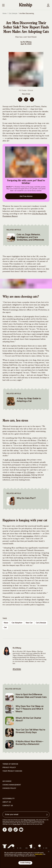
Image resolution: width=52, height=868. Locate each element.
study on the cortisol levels (15, 460)
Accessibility (9, 799)
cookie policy (39, 854)
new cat (29, 623)
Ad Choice (7, 781)
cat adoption (17, 623)
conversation (28, 536)
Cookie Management (12, 785)
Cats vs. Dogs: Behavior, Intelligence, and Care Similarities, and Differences (30, 237)
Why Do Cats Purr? (26, 498)
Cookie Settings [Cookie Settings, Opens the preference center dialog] (25, 863)
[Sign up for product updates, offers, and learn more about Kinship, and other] (47, 815)
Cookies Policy (9, 788)
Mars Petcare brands (30, 820)
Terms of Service (10, 764)
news (6, 623)
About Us (7, 802)
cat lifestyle (41, 623)
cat (5, 627)
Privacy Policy (9, 768)
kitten (46, 334)
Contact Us (8, 806)
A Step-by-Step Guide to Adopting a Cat (29, 400)
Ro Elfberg (27, 42)
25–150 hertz (29, 473)
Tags (5, 618)
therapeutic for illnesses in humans (16, 475)
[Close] (49, 852)
